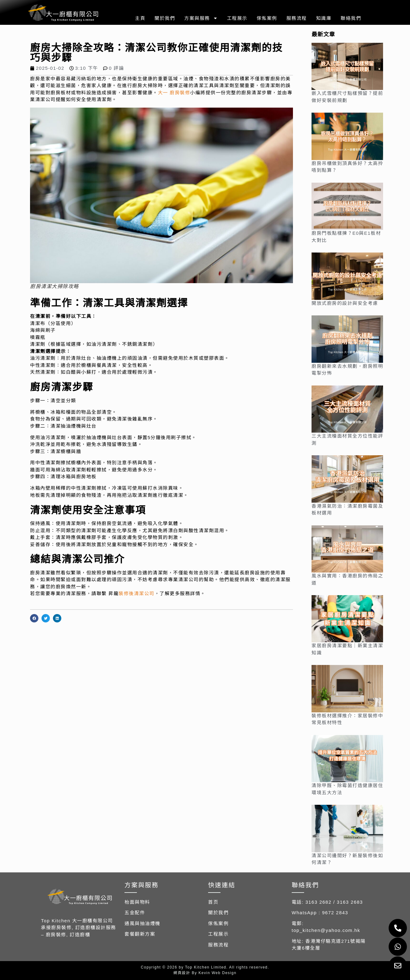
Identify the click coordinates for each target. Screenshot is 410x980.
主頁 (140, 18)
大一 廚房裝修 (174, 93)
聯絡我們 (351, 18)
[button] (34, 618)
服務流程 (297, 18)
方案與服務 (201, 18)
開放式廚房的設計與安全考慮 (345, 303)
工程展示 (237, 18)
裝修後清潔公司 (137, 593)
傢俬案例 (267, 18)
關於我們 (165, 18)
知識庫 (324, 18)
